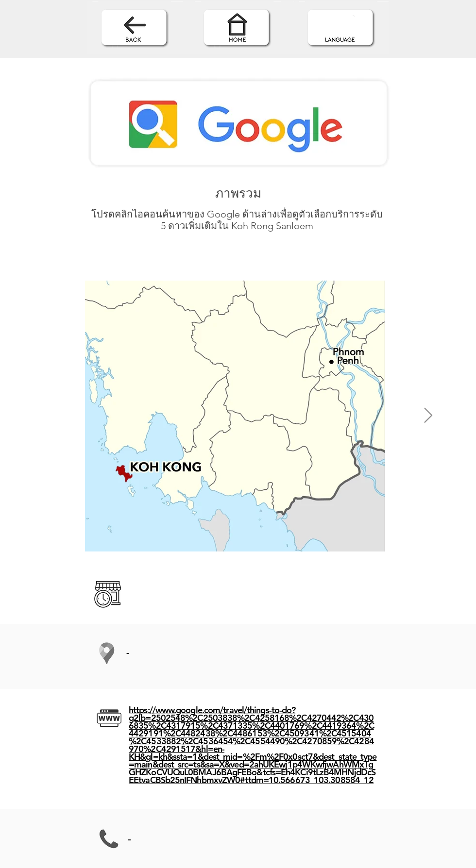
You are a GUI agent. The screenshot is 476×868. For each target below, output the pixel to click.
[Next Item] (428, 416)
